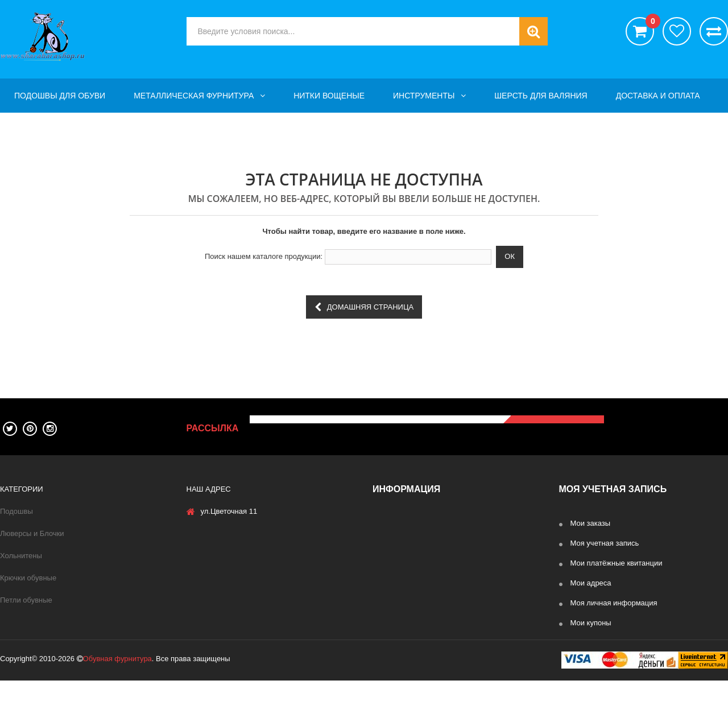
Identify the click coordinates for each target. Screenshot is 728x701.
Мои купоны (591, 623)
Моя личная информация (614, 603)
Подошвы (16, 511)
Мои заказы (591, 523)
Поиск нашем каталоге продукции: (264, 256)
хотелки (677, 31)
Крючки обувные (28, 578)
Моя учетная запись (605, 543)
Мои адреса (591, 583)
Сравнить (714, 31)
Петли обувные (26, 600)
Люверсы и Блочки (32, 533)
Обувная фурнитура (117, 679)
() (650, 23)
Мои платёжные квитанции (617, 563)
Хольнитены (21, 556)
